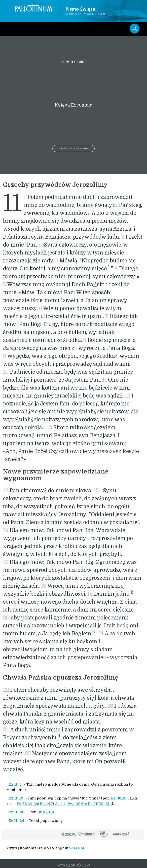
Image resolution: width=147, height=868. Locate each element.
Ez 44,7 (47, 804)
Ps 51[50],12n (100, 804)
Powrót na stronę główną (73, 148)
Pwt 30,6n (77, 804)
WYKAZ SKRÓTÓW (74, 865)
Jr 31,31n (46, 812)
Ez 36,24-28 (27, 804)
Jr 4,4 (60, 804)
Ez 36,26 (119, 798)
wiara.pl (77, 848)
